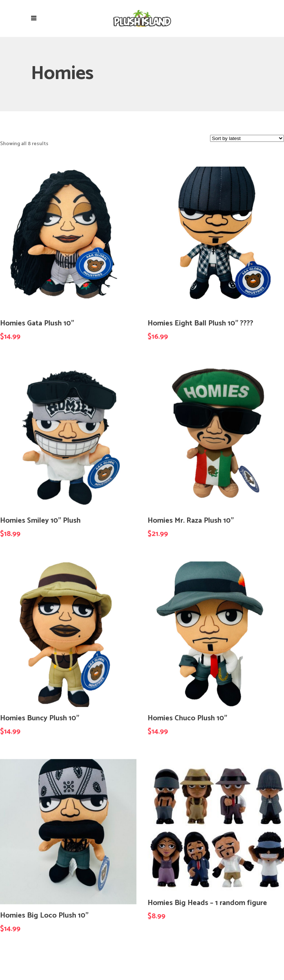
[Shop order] (247, 138)
